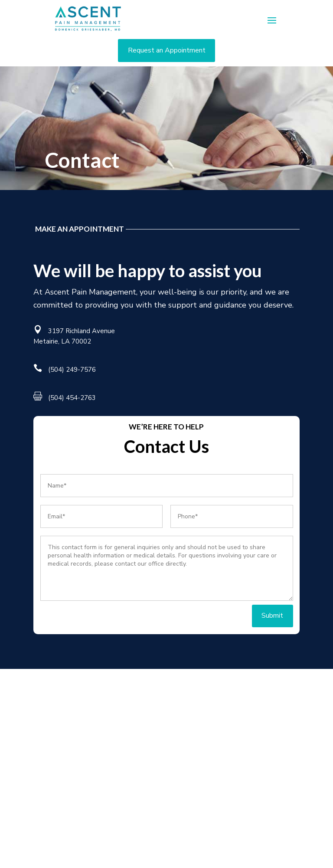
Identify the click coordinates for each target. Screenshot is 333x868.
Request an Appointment (167, 50)
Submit (272, 616)
